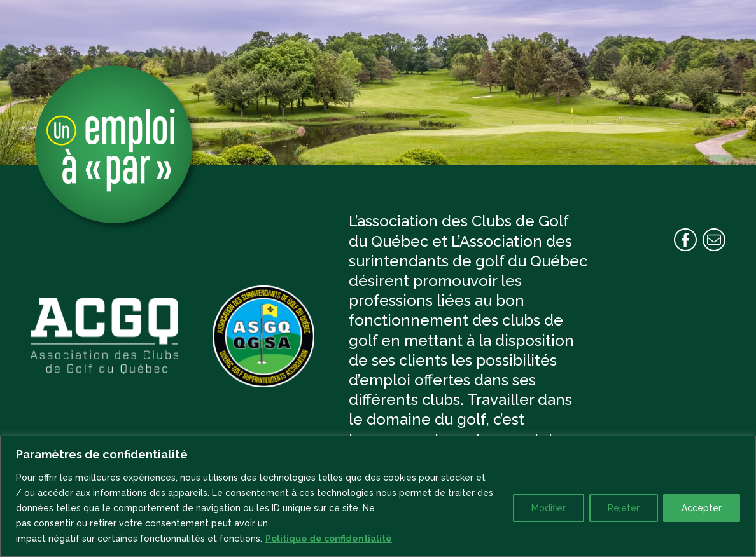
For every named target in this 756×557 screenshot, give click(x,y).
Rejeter (624, 508)
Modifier (549, 508)
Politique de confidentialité (329, 539)
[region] (378, 496)
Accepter (702, 508)
